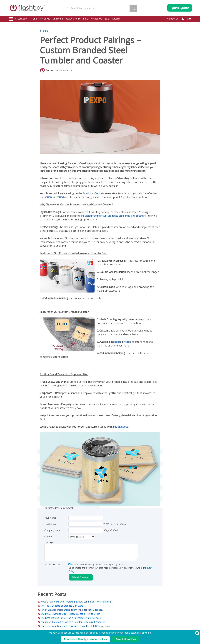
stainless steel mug (119, 216)
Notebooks (96, 19)
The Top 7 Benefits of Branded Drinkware (62, 606)
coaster (140, 216)
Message (49, 542)
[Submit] (67, 8)
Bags (107, 19)
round (60, 197)
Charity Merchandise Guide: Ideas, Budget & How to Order (70, 614)
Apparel (116, 19)
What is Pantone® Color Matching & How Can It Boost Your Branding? (76, 602)
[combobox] (96, 8)
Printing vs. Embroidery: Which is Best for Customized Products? (73, 622)
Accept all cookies (126, 639)
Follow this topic (53, 565)
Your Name (50, 518)
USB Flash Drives (41, 19)
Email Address (51, 524)
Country (48, 536)
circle (128, 342)
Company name (52, 530)
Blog (44, 31)
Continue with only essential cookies (85, 639)
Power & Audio (73, 19)
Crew (97, 193)
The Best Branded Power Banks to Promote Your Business (71, 618)
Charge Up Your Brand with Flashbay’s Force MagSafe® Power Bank (75, 626)
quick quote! (121, 427)
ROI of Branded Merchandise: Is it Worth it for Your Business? (72, 610)
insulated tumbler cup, (94, 216)
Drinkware (58, 19)
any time (146, 633)
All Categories (19, 19)
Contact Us (173, 19)
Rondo (87, 193)
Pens (86, 19)
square (48, 197)
